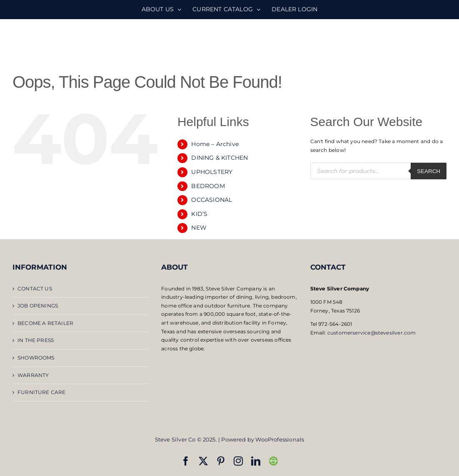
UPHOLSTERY (212, 172)
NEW (199, 228)
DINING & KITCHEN (220, 158)
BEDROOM (208, 186)
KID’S (199, 214)
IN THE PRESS (36, 340)
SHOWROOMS (36, 358)
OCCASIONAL (212, 200)
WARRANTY (33, 375)
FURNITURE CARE (42, 392)
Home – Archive (215, 144)
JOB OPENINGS (38, 306)
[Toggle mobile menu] (442, 42)
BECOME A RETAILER (45, 323)
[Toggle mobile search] (425, 42)
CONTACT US (35, 289)
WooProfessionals (280, 439)
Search (429, 171)
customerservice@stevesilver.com (372, 333)
